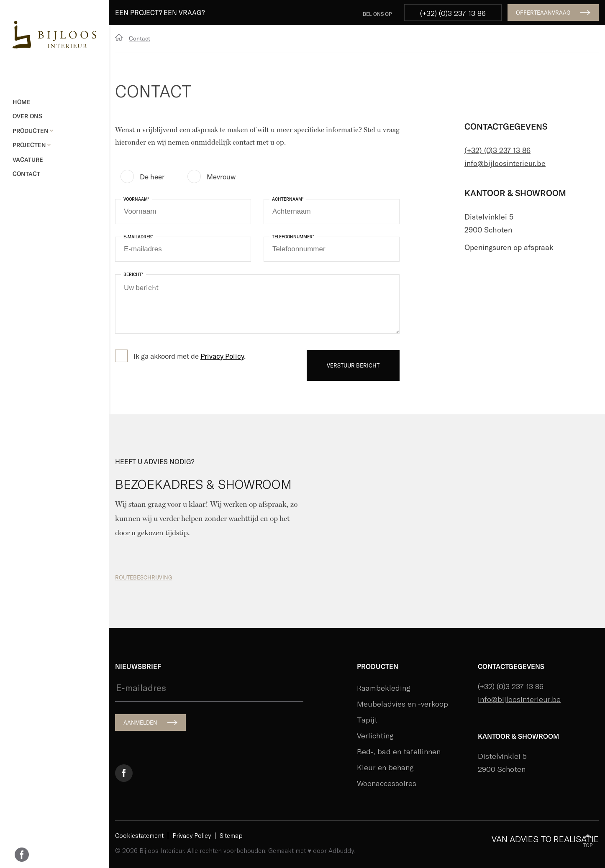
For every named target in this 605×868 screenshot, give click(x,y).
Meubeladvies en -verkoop (402, 704)
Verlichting (375, 735)
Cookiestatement (139, 836)
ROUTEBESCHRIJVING (144, 577)
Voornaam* (136, 199)
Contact (26, 174)
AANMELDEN (140, 722)
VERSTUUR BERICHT (353, 365)
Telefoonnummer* (293, 237)
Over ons (27, 116)
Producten (33, 131)
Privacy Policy (222, 356)
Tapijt (367, 720)
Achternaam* (288, 199)
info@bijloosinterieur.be (505, 163)
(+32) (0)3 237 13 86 (453, 13)
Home (22, 102)
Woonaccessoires (387, 783)
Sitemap (231, 836)
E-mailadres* (138, 237)
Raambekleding (384, 688)
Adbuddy (341, 850)
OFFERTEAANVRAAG (543, 13)
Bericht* (133, 274)
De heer (152, 176)
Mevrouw (221, 176)
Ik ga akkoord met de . (190, 356)
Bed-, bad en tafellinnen (399, 751)
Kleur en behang (385, 767)
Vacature (28, 160)
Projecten (32, 145)
